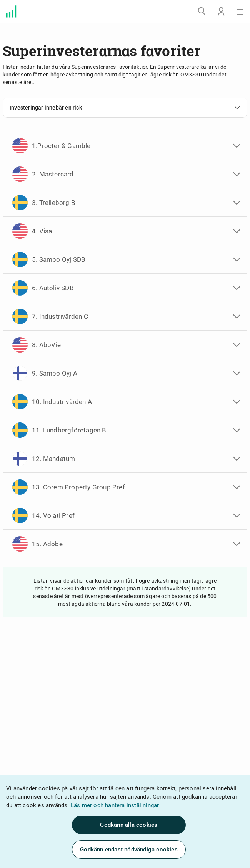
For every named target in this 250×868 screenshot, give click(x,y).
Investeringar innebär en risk (125, 108)
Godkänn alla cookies (129, 825)
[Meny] (240, 11)
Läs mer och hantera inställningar (115, 805)
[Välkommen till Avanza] (11, 12)
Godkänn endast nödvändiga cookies (129, 850)
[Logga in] (221, 11)
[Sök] (202, 11)
